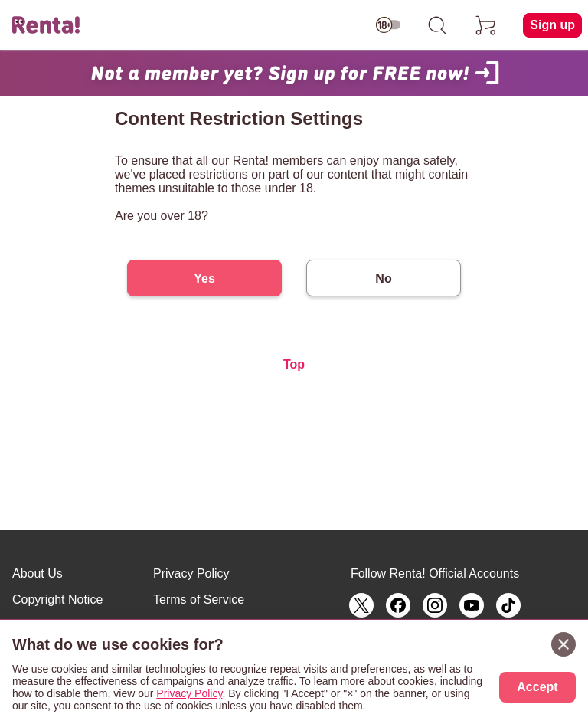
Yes (204, 278)
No (383, 278)
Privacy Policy (191, 573)
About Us (38, 573)
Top (294, 364)
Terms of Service (199, 600)
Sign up (552, 25)
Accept (537, 687)
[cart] (486, 25)
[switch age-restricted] (388, 25)
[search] (437, 25)
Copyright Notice (57, 600)
